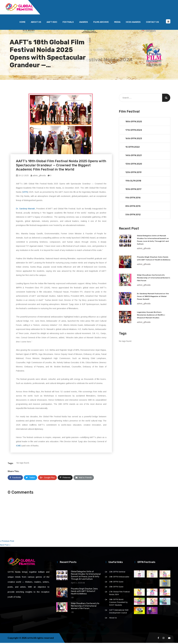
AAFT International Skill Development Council (119, 612)
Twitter (30, 479)
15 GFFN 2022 (133, 148)
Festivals (68, 23)
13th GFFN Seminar (117, 573)
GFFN (25, 193)
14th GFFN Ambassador (119, 578)
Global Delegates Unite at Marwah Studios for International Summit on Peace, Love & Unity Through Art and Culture (86, 576)
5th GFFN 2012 (133, 216)
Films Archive (101, 23)
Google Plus (47, 479)
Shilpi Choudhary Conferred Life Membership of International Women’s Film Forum (154, 279)
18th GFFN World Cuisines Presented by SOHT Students (118, 603)
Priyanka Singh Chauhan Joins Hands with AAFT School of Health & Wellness (84, 592)
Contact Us (152, 23)
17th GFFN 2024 (134, 131)
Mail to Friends (84, 479)
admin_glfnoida (38, 177)
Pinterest (65, 479)
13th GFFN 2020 (134, 165)
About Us (36, 23)
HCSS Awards (133, 23)
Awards (84, 23)
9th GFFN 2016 (133, 199)
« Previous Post (7, 542)
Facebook (15, 479)
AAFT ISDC (52, 23)
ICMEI (19, 447)
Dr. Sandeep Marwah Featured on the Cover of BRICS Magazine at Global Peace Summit (153, 297)
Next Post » (5, 546)
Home (22, 23)
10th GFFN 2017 (133, 190)
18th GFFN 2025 (134, 123)
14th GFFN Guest (116, 583)
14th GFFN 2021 (134, 156)
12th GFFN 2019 (133, 173)
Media (117, 23)
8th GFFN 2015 (133, 207)
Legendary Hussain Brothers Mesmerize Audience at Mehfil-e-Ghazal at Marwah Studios (151, 316)
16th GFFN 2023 (134, 140)
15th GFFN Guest (116, 588)
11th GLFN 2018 (133, 182)
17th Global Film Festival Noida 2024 (119, 594)
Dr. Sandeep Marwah (25, 210)
